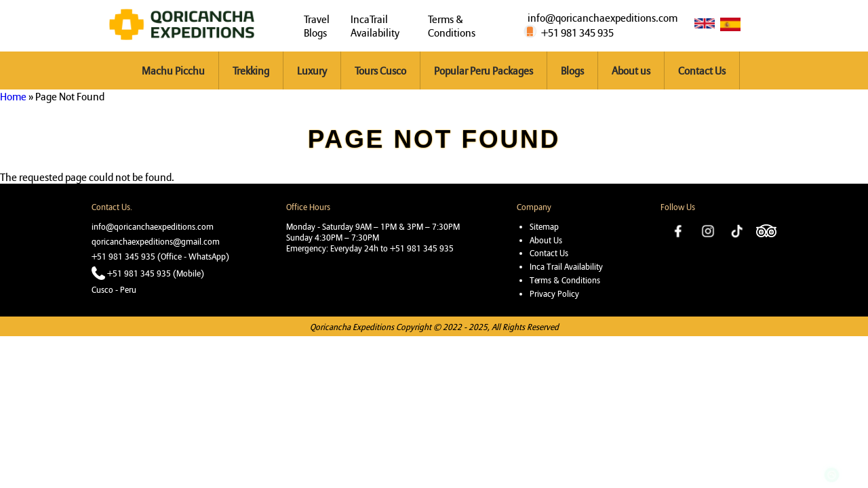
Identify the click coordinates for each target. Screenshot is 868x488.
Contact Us (702, 70)
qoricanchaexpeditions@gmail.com (156, 241)
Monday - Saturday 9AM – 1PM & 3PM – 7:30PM (373, 226)
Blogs (572, 70)
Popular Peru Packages (484, 70)
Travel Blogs (317, 26)
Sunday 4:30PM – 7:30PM (333, 237)
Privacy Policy (554, 293)
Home (13, 96)
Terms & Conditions (452, 26)
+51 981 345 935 (577, 33)
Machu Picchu (173, 70)
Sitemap (544, 226)
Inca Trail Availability (566, 266)
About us (631, 70)
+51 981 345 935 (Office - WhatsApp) (160, 256)
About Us (546, 240)
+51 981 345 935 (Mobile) (156, 273)
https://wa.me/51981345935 (832, 443)
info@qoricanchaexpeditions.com (603, 18)
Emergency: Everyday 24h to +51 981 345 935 (370, 248)
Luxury (312, 70)
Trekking (251, 70)
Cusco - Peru (114, 289)
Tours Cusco (380, 70)
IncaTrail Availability (375, 26)
